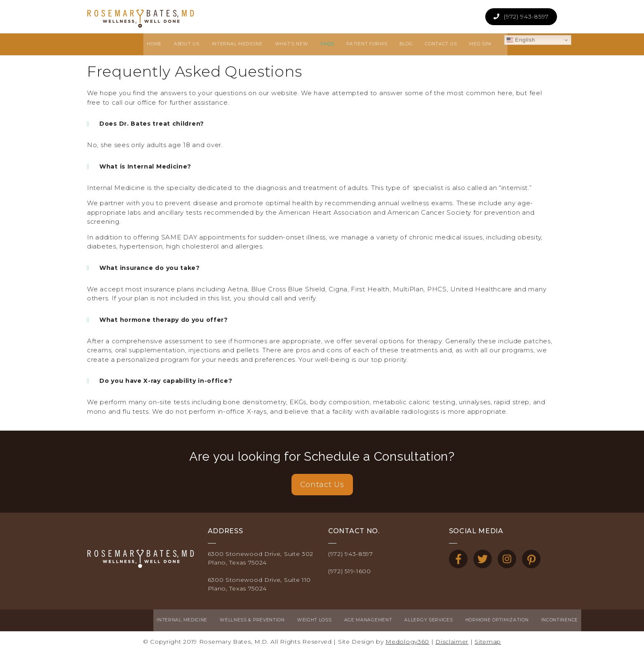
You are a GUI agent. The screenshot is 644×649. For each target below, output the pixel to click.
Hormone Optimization (427, 618)
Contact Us (322, 485)
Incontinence (490, 618)
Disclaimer (452, 638)
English (461, 38)
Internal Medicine (112, 618)
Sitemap (488, 638)
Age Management (298, 618)
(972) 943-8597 (526, 16)
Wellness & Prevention (183, 618)
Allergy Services (359, 618)
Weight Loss (245, 618)
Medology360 (407, 638)
